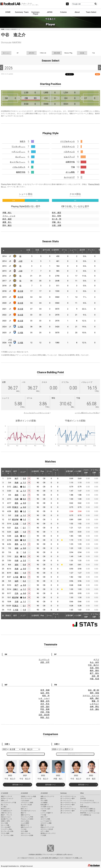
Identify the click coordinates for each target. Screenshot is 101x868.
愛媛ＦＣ (43, 825)
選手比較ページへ (75, 754)
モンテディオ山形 (26, 805)
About (77, 12)
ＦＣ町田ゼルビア (6, 811)
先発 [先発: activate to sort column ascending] (37, 251)
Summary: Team (22, 12)
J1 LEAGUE (5, 793)
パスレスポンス (19, 167)
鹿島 (16, 503)
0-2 (24, 499)
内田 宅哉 (45, 712)
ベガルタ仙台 (25, 801)
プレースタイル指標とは (88, 809)
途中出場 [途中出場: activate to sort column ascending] (46, 251)
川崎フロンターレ (6, 813)
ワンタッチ (18, 147)
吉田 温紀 (45, 707)
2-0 (24, 479)
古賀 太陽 (57, 225)
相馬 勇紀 (94, 698)
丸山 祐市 (94, 662)
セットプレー (18, 162)
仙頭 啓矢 (45, 693)
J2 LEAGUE (24, 793)
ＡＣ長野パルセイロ (47, 807)
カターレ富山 (25, 821)
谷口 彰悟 (57, 216)
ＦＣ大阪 (43, 815)
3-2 (24, 581)
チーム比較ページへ (26, 754)
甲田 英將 (45, 709)
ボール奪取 (70, 172)
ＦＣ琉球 (43, 835)
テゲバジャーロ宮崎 (27, 835)
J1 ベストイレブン (66, 801)
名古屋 (20, 291)
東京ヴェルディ (6, 809)
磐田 (16, 511)
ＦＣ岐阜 (43, 811)
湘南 (16, 495)
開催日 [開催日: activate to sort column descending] (8, 472)
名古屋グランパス (6, 819)
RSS (97, 74)
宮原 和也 (94, 668)
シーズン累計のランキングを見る (87, 413)
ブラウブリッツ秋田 (27, 803)
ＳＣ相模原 (44, 803)
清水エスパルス (6, 817)
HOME (8, 12)
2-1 (24, 495)
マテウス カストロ (91, 696)
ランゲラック (44, 660)
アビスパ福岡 (5, 833)
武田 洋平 (45, 662)
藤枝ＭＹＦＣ (25, 825)
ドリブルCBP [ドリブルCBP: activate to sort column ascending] (94, 472)
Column (63, 12)
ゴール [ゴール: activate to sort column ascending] (64, 251)
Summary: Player (36, 13)
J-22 (20, 261)
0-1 (24, 487)
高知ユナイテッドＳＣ (47, 827)
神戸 (16, 479)
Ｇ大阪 (20, 327)
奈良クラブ (44, 817)
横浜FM (15, 520)
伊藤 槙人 (7, 213)
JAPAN (50, 12)
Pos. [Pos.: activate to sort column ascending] (42, 472)
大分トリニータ (26, 833)
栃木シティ (24, 809)
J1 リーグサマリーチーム (68, 796)
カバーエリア (69, 177)
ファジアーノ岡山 (6, 829)
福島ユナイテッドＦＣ (47, 796)
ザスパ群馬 (44, 801)
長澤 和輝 (45, 690)
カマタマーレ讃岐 (46, 823)
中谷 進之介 (93, 665)
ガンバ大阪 (4, 823)
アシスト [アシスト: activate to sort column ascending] (91, 251)
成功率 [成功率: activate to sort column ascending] (82, 251)
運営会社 (60, 855)
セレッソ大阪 (5, 825)
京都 (16, 515)
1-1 (24, 483)
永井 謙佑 (94, 709)
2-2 (24, 561)
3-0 (24, 565)
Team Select (91, 12)
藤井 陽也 (94, 671)
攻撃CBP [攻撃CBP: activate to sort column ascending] (69, 472)
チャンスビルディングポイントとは (37, 413)
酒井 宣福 (94, 693)
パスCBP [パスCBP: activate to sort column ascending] (78, 472)
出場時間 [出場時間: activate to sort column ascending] (55, 251)
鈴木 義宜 (7, 219)
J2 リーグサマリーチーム (68, 803)
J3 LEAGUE (44, 793)
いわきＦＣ (24, 807)
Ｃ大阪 (16, 524)
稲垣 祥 (46, 696)
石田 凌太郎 (44, 715)
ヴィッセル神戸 (6, 827)
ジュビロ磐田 (25, 823)
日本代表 (83, 798)
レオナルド (94, 704)
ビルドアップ (69, 157)
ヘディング (18, 152)
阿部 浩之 (45, 718)
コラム (82, 796)
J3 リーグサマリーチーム (68, 809)
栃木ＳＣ (43, 798)
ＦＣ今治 (24, 829)
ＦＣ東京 (4, 807)
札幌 (16, 499)
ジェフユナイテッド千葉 (9, 803)
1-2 (24, 511)
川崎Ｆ (16, 487)
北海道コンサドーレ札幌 (28, 796)
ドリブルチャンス (67, 141)
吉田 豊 (95, 676)
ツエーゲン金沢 (45, 809)
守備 (73, 167)
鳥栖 (16, 483)
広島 (16, 536)
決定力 (23, 141)
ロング (20, 157)
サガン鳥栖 (24, 831)
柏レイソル (4, 805)
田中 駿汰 (7, 225)
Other (82, 793)
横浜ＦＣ (24, 813)
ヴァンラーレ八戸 (26, 798)
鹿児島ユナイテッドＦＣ (48, 833)
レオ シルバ (44, 698)
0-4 (24, 597)
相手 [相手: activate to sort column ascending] (15, 472)
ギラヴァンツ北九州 (47, 829)
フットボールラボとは (87, 801)
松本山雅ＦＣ (45, 805)
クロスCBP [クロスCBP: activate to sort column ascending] (86, 472)
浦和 (16, 540)
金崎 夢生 (94, 707)
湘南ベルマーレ (26, 815)
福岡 (16, 532)
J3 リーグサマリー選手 (68, 811)
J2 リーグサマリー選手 (68, 805)
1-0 (24, 524)
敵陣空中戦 (21, 172)
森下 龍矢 (94, 673)
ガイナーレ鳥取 (45, 819)
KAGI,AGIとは (84, 807)
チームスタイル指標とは (88, 811)
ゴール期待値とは (86, 815)
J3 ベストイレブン (66, 813)
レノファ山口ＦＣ (46, 821)
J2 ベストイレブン (66, 807)
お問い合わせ (68, 855)
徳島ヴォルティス (26, 827)
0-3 (24, 540)
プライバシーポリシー (49, 855)
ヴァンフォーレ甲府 (27, 817)
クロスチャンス (68, 147)
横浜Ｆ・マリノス (6, 815)
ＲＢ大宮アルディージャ (28, 811)
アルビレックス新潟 (27, 819)
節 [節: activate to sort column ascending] (3, 472)
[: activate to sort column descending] (4, 251)
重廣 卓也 (45, 701)
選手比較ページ (18, 785)
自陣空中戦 (70, 162)
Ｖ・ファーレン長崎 (7, 835)
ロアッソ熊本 (45, 831)
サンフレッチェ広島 (7, 831)
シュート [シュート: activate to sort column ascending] (73, 251)
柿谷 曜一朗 (93, 690)
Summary (63, 793)
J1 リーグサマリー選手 (68, 798)
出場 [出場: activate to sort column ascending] (28, 251)
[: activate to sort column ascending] (8, 251)
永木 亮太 (45, 704)
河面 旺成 (94, 679)
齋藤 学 (95, 701)
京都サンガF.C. (6, 821)
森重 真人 (7, 222)
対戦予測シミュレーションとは (90, 813)
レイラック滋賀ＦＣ (47, 813)
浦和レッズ (4, 801)
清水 (16, 528)
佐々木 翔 (57, 219)
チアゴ (96, 660)
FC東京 (15, 507)
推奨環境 (39, 855)
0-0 (24, 503)
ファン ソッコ (9, 216)
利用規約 (32, 855)
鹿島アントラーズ (6, 796)
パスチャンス (69, 152)
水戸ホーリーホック (7, 798)
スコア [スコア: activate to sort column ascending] (23, 472)
